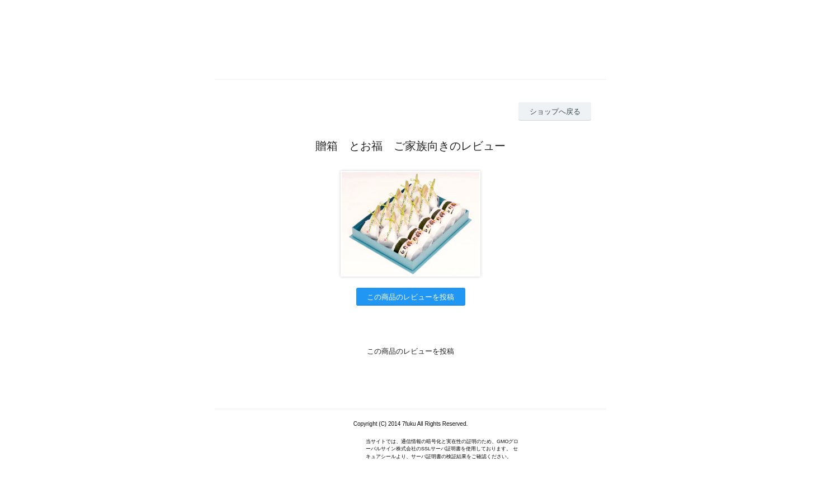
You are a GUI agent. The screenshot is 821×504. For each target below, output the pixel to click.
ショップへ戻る (555, 111)
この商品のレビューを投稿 (410, 297)
